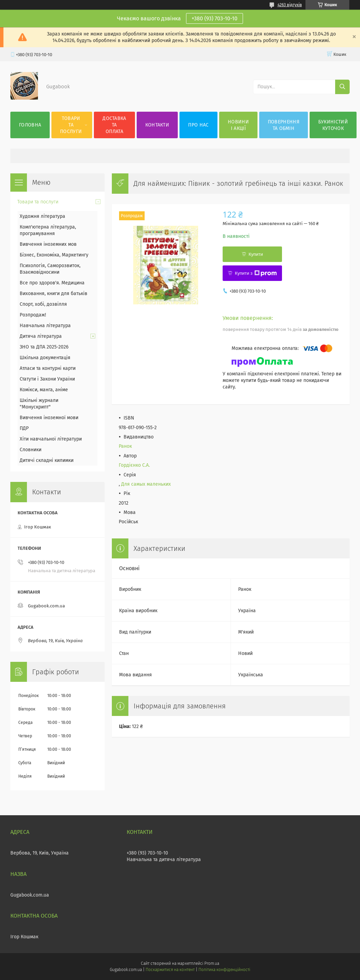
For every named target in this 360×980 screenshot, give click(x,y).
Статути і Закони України (47, 379)
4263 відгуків (290, 5)
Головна (30, 125)
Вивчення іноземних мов (48, 244)
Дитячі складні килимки (47, 460)
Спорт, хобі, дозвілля (43, 304)
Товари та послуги (71, 125)
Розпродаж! (33, 315)
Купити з (256, 273)
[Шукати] (342, 87)
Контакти (157, 125)
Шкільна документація (45, 358)
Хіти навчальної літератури (51, 439)
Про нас (198, 125)
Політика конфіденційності (224, 970)
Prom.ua (212, 963)
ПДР (24, 428)
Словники (31, 450)
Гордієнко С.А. (134, 465)
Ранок (125, 446)
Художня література (42, 216)
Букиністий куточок (333, 125)
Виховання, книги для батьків (53, 294)
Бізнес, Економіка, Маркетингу (54, 255)
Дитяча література (41, 336)
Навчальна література (45, 326)
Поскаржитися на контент (170, 970)
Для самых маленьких (146, 484)
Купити (256, 254)
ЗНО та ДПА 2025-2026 (44, 347)
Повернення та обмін (284, 125)
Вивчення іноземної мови (49, 418)
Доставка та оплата (114, 125)
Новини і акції (238, 125)
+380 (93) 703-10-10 (215, 18)
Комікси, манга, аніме (44, 390)
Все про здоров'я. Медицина (52, 283)
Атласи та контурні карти (48, 368)
